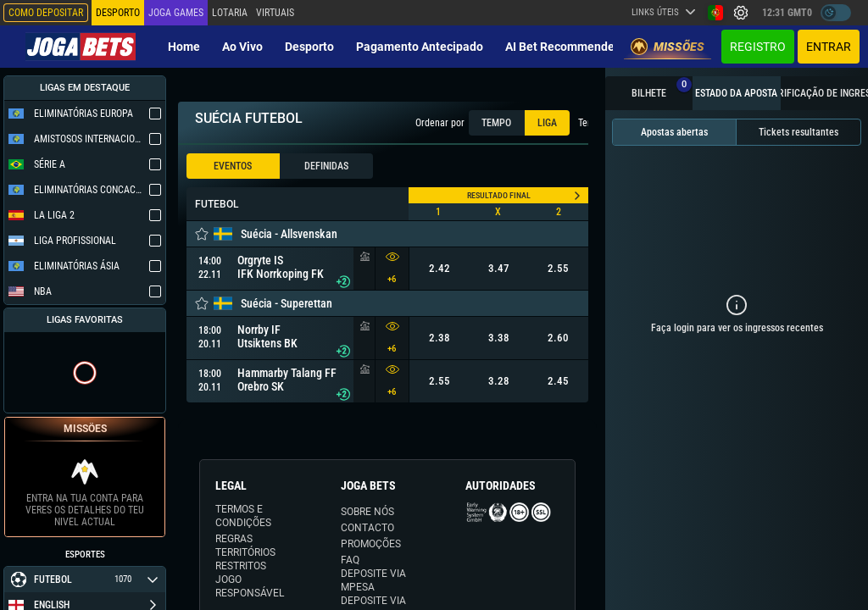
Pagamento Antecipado (420, 47)
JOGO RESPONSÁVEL (250, 586)
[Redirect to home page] (81, 47)
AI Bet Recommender (562, 47)
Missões (668, 47)
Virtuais (275, 13)
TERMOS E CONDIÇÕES (243, 516)
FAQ (350, 560)
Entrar (829, 47)
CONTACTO (367, 528)
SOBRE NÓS (367, 512)
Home (184, 47)
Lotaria (230, 13)
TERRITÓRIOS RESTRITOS (245, 559)
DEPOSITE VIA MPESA (373, 580)
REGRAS (234, 539)
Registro (758, 47)
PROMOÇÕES (371, 544)
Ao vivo (242, 47)
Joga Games (176, 13)
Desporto (309, 47)
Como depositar (46, 13)
